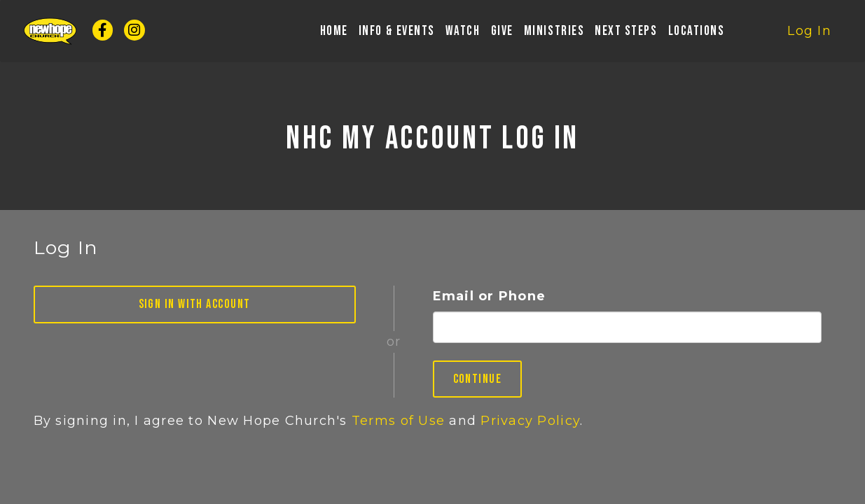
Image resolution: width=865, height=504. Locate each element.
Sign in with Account (195, 304)
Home (334, 34)
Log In (809, 34)
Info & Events (397, 34)
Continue (478, 379)
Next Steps (626, 34)
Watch (463, 34)
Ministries (554, 34)
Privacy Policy (530, 421)
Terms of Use (398, 421)
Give (502, 34)
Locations (697, 34)
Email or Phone (490, 296)
